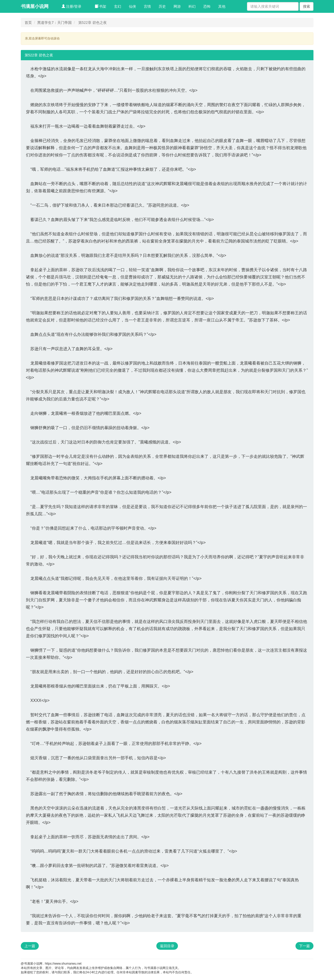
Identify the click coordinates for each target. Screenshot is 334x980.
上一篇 (30, 946)
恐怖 (207, 6)
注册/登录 (72, 6)
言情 (147, 6)
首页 (28, 23)
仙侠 (132, 6)
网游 (177, 6)
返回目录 (167, 946)
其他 (222, 6)
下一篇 (304, 946)
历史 (162, 6)
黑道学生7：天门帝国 (54, 23)
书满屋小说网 (35, 6)
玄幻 (118, 6)
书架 (101, 6)
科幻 (192, 6)
